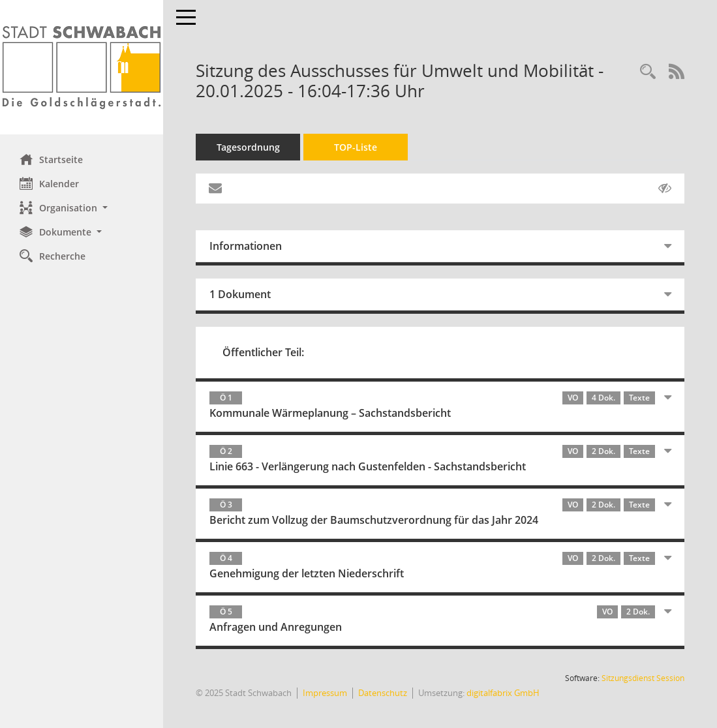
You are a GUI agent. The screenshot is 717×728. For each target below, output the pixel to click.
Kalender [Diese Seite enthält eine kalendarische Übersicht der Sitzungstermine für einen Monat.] (49, 183)
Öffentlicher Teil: (263, 352)
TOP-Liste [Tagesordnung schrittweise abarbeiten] (356, 147)
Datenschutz (383, 693)
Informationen (246, 246)
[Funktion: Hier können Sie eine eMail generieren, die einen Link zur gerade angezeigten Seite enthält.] (215, 189)
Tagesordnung (248, 147)
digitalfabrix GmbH (503, 693)
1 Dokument (240, 294)
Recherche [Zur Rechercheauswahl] (53, 256)
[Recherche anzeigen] (648, 72)
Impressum (325, 693)
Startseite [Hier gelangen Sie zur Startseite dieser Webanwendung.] (51, 159)
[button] (82, 208)
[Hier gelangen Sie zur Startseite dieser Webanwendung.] (82, 67)
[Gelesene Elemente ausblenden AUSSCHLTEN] (665, 189)
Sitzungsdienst (643, 678)
